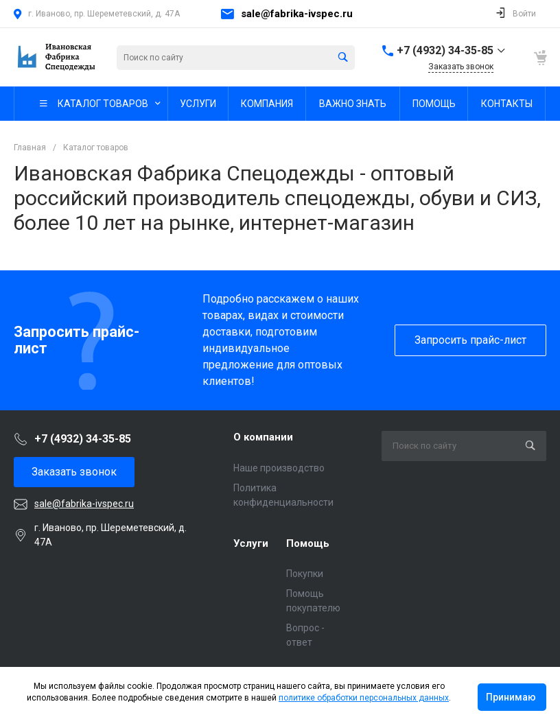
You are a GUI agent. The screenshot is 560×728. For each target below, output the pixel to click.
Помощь (308, 543)
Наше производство (279, 468)
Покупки (305, 574)
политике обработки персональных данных (364, 698)
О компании (263, 437)
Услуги (251, 543)
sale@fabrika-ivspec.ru (297, 14)
